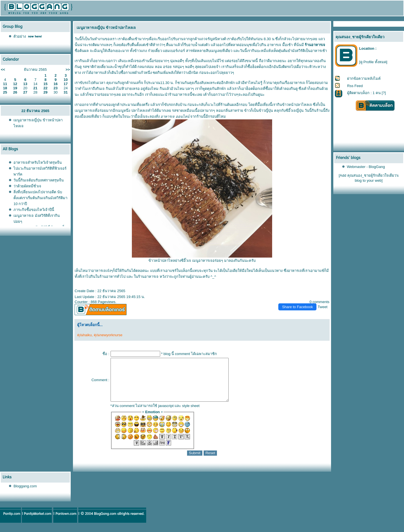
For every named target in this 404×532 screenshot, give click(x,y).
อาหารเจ (274, 45)
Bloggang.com (25, 495)
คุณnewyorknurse (108, 335)
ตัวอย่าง (20, 36)
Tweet (322, 307)
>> (68, 70)
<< (3, 70)
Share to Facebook (297, 307)
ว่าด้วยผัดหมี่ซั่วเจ (27, 186)
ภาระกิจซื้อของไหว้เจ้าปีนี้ (34, 210)
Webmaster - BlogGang (366, 167)
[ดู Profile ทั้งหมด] (373, 62)
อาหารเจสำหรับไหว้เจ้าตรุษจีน (38, 162)
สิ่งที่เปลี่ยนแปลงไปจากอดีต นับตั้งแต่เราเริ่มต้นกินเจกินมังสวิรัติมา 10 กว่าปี (40, 198)
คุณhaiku (84, 335)
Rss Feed (355, 86)
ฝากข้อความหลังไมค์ (364, 79)
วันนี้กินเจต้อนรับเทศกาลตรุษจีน (39, 180)
